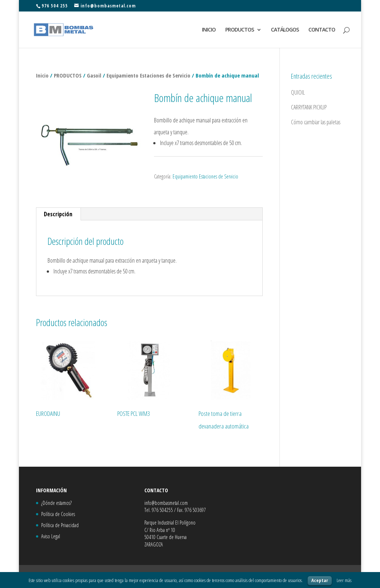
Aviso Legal (51, 536)
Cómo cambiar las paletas (316, 122)
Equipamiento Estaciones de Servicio (148, 75)
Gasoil (94, 75)
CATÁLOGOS (285, 30)
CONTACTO (322, 30)
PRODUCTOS (240, 30)
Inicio (42, 75)
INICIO (209, 30)
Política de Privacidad (60, 525)
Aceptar (320, 580)
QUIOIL (298, 92)
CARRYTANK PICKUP (309, 107)
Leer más (344, 580)
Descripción (58, 214)
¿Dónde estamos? (56, 503)
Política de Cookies (58, 514)
